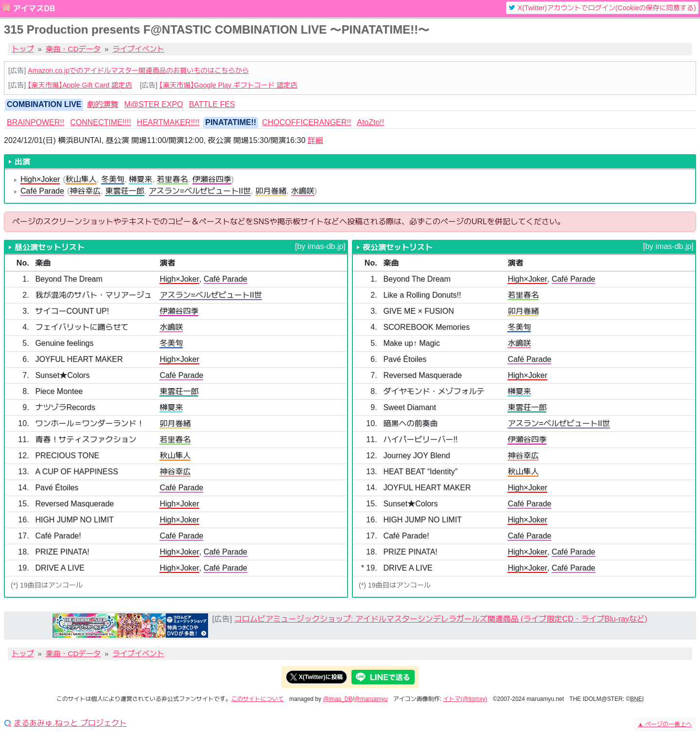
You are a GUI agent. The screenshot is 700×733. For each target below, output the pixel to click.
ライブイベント (139, 49)
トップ (23, 49)
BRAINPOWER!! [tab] (35, 122)
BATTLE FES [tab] (212, 104)
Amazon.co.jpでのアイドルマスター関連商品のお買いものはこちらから (138, 71)
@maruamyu (371, 699)
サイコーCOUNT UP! (72, 311)
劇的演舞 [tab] (103, 104)
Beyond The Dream (69, 279)
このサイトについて (258, 699)
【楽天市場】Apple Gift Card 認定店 (80, 85)
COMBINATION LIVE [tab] (44, 104)
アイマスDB (34, 9)
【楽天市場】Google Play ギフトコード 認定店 (228, 85)
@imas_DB (338, 699)
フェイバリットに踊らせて (82, 327)
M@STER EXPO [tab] (154, 104)
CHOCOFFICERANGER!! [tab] (306, 122)
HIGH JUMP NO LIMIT (74, 520)
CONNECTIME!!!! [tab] (100, 122)
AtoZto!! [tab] (370, 122)
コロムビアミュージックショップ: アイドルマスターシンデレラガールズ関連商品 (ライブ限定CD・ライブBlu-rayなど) (441, 619)
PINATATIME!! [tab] (231, 122)
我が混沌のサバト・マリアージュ (93, 295)
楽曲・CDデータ (73, 49)
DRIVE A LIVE (60, 568)
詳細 (315, 140)
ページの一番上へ (665, 724)
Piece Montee (59, 391)
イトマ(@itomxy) (465, 699)
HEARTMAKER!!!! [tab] (168, 122)
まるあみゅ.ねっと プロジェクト (70, 723)
